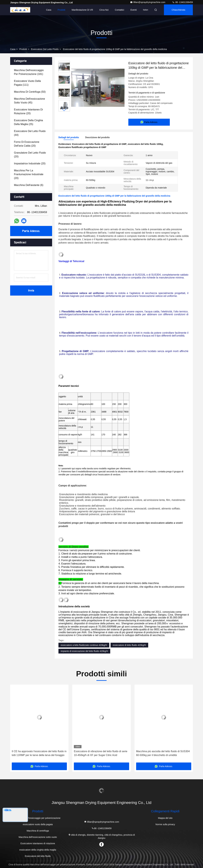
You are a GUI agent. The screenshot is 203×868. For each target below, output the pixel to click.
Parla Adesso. (31, 231)
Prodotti (61, 10)
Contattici (119, 10)
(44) (30, 133)
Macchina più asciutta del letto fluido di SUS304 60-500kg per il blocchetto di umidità (163, 753)
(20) (28, 111)
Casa (49, 10)
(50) (30, 92)
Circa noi (104, 10)
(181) (29, 72)
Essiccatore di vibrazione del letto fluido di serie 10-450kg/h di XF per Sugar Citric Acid (101, 753)
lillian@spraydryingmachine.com (148, 2)
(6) (29, 185)
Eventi (134, 10)
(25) (28, 122)
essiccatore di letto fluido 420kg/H (129, 645)
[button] (64, 110)
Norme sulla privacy (165, 824)
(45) (29, 101)
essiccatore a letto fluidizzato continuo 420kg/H (84, 645)
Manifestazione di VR (82, 10)
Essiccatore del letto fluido (45, 49)
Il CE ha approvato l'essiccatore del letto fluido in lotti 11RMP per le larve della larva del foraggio (39, 753)
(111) (27, 83)
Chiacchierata (178, 10)
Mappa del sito (165, 818)
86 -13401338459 (183, 2)
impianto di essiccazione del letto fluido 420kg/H (84, 651)
